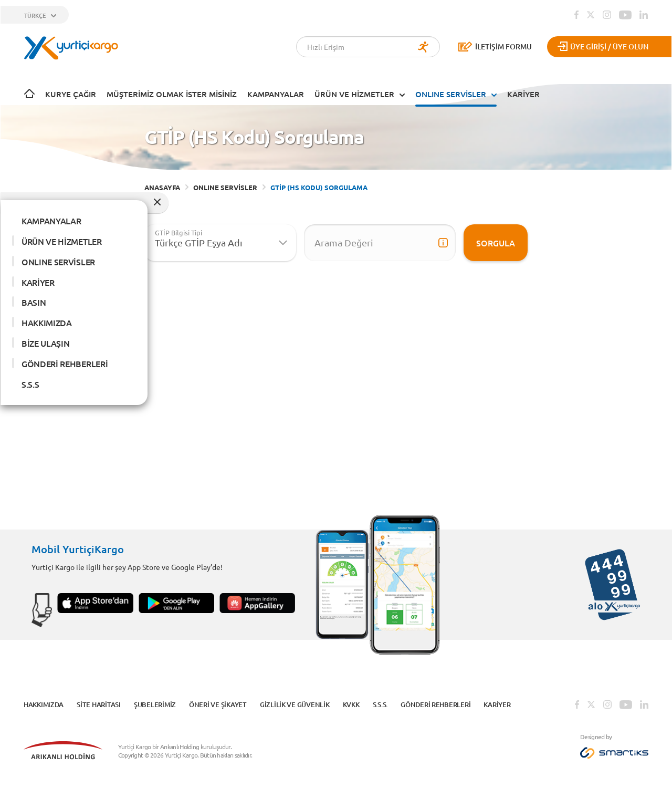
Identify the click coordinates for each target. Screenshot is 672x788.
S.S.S (30, 384)
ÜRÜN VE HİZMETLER (354, 94)
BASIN (34, 302)
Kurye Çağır (71, 94)
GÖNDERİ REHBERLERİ (65, 364)
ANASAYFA (162, 187)
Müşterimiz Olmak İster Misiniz (172, 94)
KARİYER (523, 94)
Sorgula (496, 243)
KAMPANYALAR (276, 94)
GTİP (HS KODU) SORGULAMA (319, 187)
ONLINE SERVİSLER (451, 94)
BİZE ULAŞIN (45, 343)
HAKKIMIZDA (47, 323)
